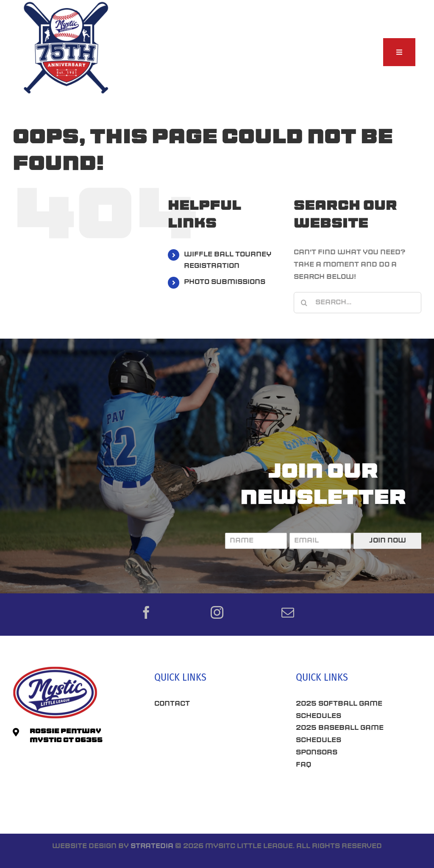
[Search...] (357, 303)
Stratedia (152, 846)
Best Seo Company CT (199, 730)
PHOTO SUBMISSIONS (225, 282)
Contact (172, 704)
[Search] (304, 303)
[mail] (288, 612)
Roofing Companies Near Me (213, 759)
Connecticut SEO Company (351, 795)
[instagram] (217, 612)
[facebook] (146, 612)
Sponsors (317, 753)
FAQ (303, 765)
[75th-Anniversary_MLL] (66, 3)
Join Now (388, 541)
